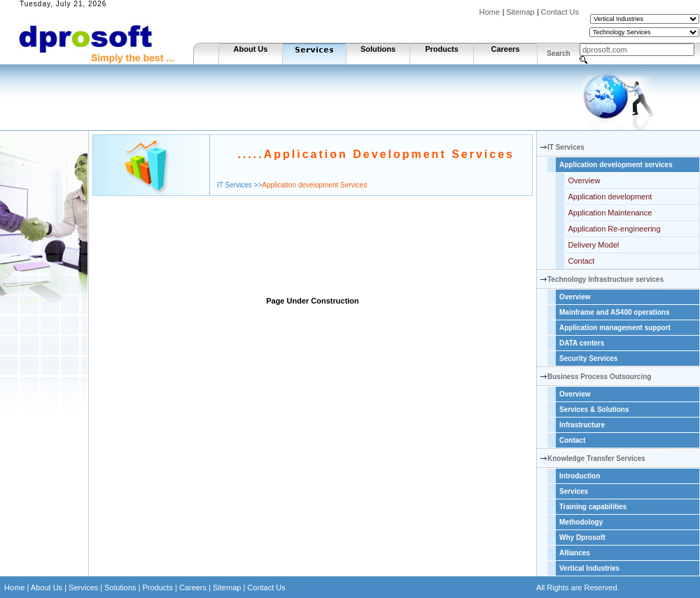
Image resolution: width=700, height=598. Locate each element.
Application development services (616, 165)
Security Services (588, 358)
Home (490, 12)
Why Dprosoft (582, 538)
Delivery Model (594, 245)
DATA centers (582, 343)
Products (442, 49)
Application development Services (314, 185)
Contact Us (560, 12)
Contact (582, 261)
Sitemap (520, 12)
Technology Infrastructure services (605, 279)
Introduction (580, 476)
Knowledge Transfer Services (596, 458)
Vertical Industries (589, 568)
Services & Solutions (594, 410)
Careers (506, 49)
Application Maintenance (610, 213)
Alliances (575, 553)
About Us (251, 49)
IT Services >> (239, 185)
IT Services (566, 147)
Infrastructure (582, 425)
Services (574, 491)
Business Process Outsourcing (599, 377)
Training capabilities (593, 507)
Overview (584, 180)
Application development (610, 197)
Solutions (378, 49)
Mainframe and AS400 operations (614, 312)
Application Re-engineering (615, 229)
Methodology (581, 522)
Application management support (615, 328)
